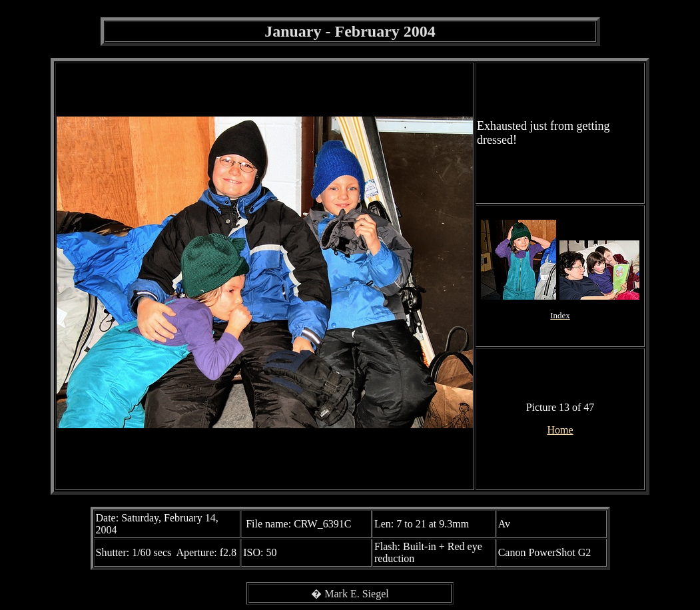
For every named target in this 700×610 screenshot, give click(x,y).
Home (560, 430)
